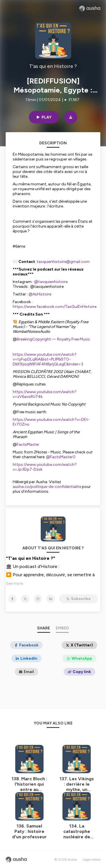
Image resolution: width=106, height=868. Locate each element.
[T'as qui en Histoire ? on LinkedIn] (51, 599)
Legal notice (91, 860)
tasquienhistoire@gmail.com (63, 262)
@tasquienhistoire (51, 282)
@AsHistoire (40, 294)
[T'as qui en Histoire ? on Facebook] (12, 599)
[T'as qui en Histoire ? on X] (25, 599)
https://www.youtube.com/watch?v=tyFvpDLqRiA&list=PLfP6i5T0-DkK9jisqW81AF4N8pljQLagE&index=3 (48, 359)
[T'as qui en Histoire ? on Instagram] (38, 599)
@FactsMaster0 (61, 457)
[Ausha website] (90, 8)
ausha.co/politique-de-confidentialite (47, 487)
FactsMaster (28, 444)
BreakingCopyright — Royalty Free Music (53, 339)
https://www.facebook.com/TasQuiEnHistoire (55, 307)
